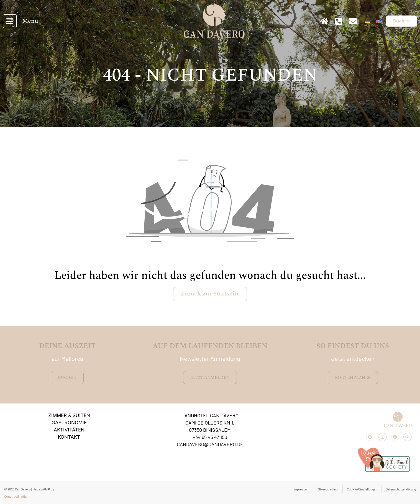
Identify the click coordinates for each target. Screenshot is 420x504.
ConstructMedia (15, 496)
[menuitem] (368, 20)
